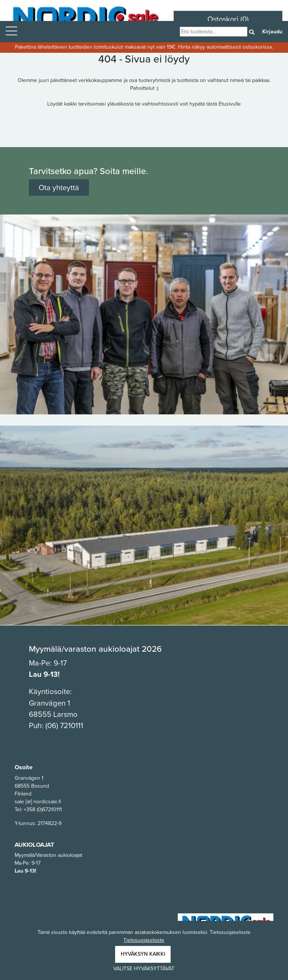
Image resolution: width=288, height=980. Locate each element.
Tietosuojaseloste (144, 940)
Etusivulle (230, 104)
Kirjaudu (272, 32)
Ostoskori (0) (228, 19)
